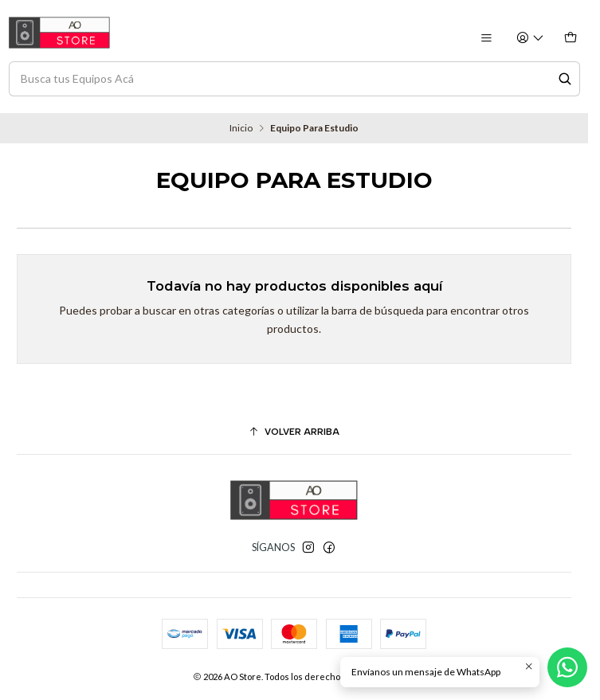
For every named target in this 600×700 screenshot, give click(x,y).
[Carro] (570, 39)
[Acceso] (531, 39)
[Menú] (486, 39)
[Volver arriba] (294, 432)
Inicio (241, 128)
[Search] (565, 79)
